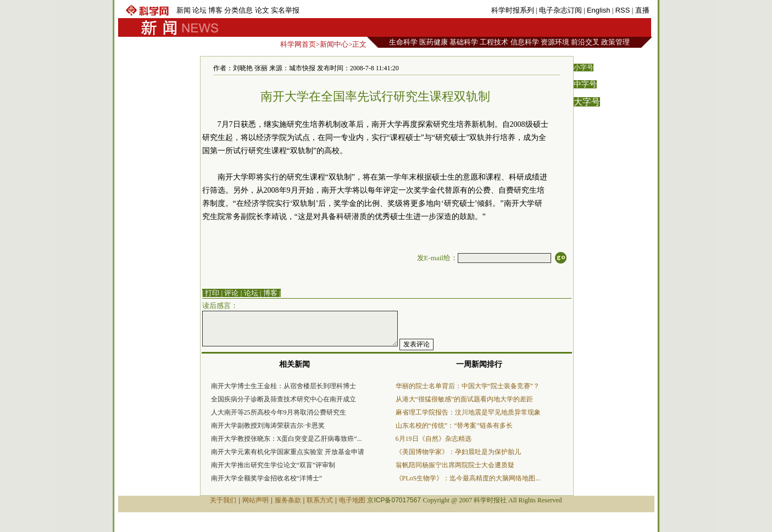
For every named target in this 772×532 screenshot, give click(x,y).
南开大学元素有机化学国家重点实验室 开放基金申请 (288, 452)
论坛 (199, 10)
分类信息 (238, 10)
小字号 (584, 68)
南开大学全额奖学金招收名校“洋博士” (267, 478)
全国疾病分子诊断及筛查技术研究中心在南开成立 (284, 399)
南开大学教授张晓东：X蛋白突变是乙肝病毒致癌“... (287, 439)
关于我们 (223, 500)
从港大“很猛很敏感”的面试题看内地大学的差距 (465, 399)
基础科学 (464, 42)
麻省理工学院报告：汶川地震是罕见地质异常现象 (468, 412)
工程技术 (494, 42)
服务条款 (288, 500)
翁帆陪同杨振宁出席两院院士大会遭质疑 (455, 465)
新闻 (184, 10)
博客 (215, 10)
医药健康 (434, 42)
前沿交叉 (585, 42)
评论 (231, 293)
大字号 (587, 102)
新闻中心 (334, 44)
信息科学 (525, 42)
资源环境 (555, 42)
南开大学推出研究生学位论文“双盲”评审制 (273, 465)
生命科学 (403, 42)
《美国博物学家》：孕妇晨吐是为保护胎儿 (458, 452)
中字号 (585, 84)
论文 (262, 10)
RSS (623, 10)
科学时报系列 (513, 10)
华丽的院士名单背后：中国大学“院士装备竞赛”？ (468, 386)
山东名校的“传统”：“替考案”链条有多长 (454, 425)
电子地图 (352, 500)
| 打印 (211, 293)
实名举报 (285, 10)
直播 (642, 10)
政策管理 (615, 42)
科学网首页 (298, 44)
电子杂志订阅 (560, 10)
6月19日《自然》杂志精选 (434, 439)
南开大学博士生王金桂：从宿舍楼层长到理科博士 (284, 386)
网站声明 (256, 500)
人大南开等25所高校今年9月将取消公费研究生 (279, 412)
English (599, 10)
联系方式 (320, 500)
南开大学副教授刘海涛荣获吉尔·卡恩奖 (268, 425)
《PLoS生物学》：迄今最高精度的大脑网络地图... (468, 478)
